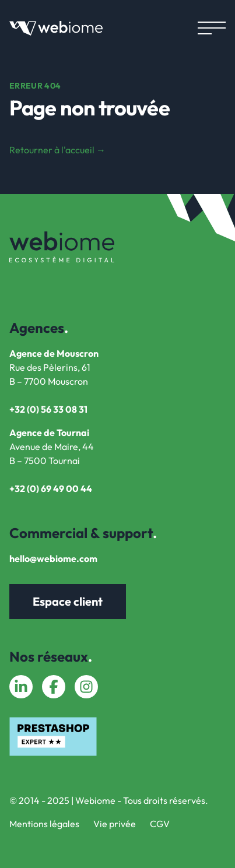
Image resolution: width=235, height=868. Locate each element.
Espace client (68, 601)
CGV (160, 824)
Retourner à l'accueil (57, 150)
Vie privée (115, 824)
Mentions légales (44, 824)
